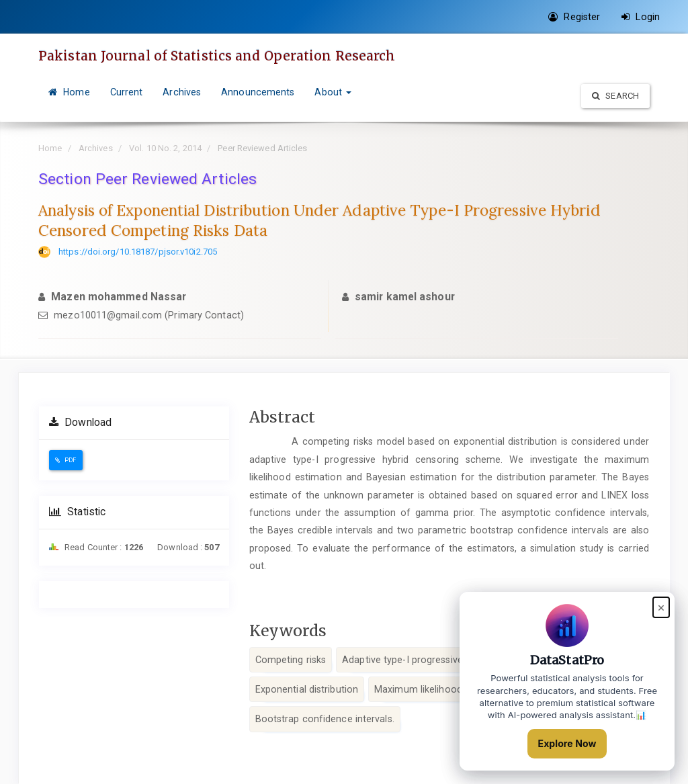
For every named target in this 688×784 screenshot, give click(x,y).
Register (574, 17)
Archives (182, 92)
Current (127, 92)
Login (641, 17)
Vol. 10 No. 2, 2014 (165, 148)
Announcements (258, 92)
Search (615, 96)
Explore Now (567, 743)
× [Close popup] (661, 607)
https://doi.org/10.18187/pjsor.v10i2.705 (138, 252)
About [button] (333, 92)
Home (69, 92)
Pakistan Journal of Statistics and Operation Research (217, 56)
